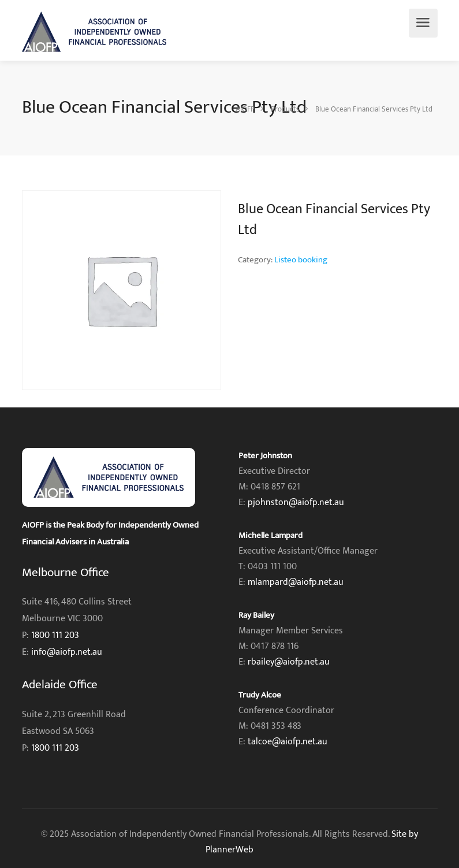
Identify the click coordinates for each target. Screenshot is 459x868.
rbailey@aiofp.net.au (289, 662)
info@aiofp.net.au (67, 652)
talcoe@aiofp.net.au (288, 742)
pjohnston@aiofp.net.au (296, 502)
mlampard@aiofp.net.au (296, 582)
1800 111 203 (55, 635)
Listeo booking (301, 260)
